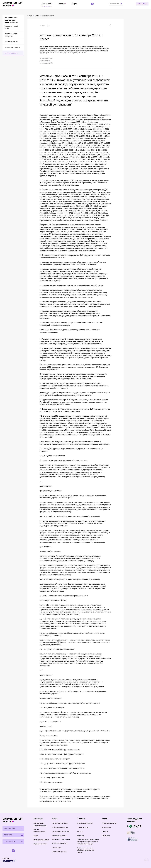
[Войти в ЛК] (142, 4)
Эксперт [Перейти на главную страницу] (12, 4)
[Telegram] (92, 4)
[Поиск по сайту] (116, 4)
